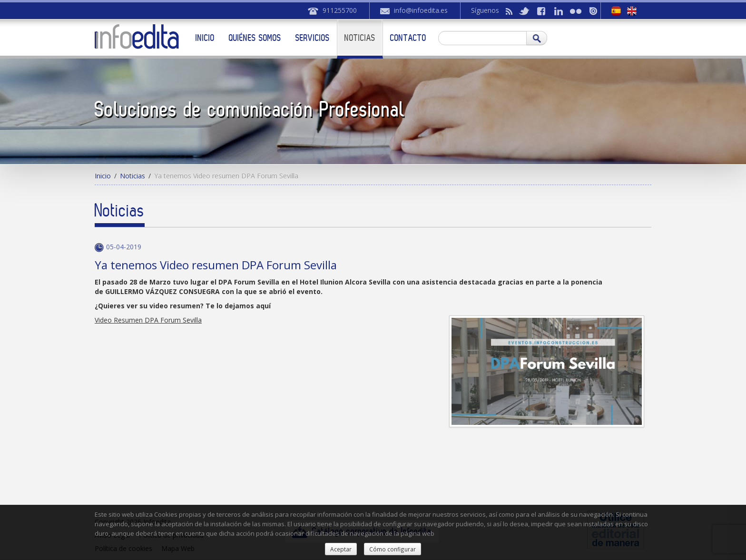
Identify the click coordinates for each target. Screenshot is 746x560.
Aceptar (341, 549)
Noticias (360, 38)
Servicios (313, 38)
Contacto (408, 38)
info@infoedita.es (421, 10)
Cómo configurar (393, 549)
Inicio (205, 38)
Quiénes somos (255, 38)
